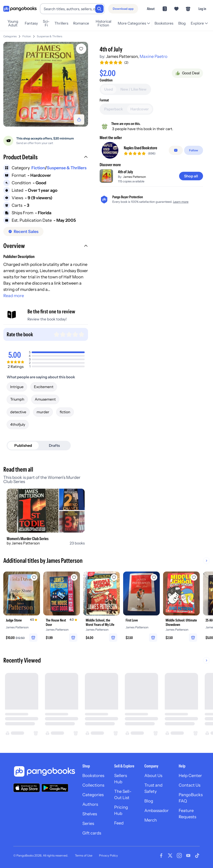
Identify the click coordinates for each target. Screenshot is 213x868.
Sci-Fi (46, 23)
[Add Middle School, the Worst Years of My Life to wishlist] (114, 577)
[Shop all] (191, 176)
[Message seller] (176, 150)
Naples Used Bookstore (141, 148)
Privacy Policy (108, 856)
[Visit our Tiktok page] (197, 856)
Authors (90, 804)
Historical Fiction (103, 23)
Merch (151, 820)
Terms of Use (84, 856)
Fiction (27, 36)
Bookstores (164, 23)
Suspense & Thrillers (50, 36)
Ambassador (157, 811)
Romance (81, 23)
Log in (202, 9)
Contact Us (189, 785)
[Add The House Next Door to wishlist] (74, 577)
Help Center (190, 776)
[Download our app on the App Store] (27, 788)
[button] (46, 158)
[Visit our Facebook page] (161, 856)
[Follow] (194, 150)
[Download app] (123, 9)
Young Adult (13, 23)
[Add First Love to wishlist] (154, 577)
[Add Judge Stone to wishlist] (34, 577)
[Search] (99, 9)
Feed (119, 823)
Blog (182, 23)
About (151, 9)
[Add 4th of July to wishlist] (81, 49)
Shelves (90, 814)
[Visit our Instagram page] (179, 856)
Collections (93, 785)
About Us (153, 776)
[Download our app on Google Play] (55, 788)
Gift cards (92, 833)
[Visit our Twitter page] (170, 856)
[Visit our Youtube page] (188, 856)
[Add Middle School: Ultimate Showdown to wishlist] (194, 577)
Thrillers (61, 23)
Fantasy (31, 23)
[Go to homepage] (20, 9)
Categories (10, 36)
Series (88, 823)
